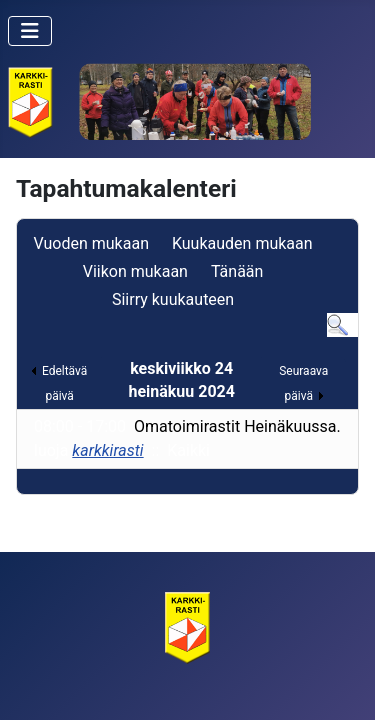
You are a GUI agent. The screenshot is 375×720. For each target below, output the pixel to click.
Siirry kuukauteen (173, 299)
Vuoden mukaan (91, 243)
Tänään (237, 271)
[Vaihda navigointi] (30, 31)
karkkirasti (107, 450)
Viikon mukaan (135, 271)
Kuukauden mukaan (242, 243)
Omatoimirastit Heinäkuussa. (237, 426)
